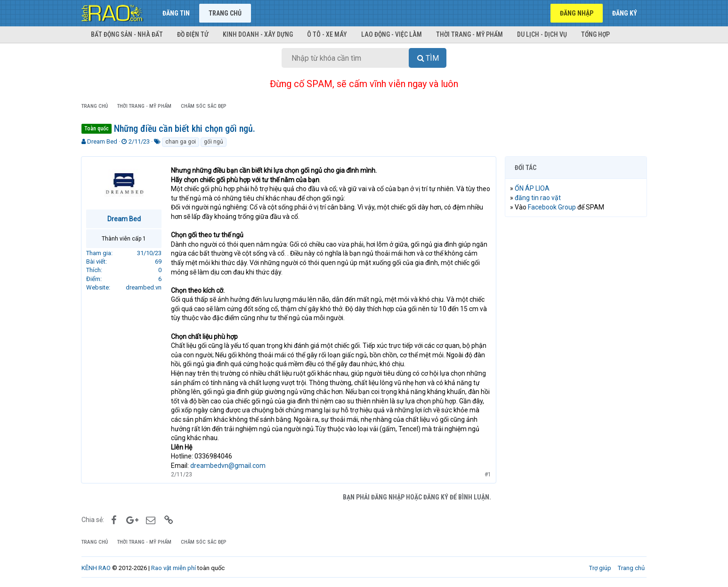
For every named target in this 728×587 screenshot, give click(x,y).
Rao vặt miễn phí (174, 568)
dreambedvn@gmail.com (228, 466)
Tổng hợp (595, 34)
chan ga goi (181, 142)
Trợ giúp (600, 568)
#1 (487, 474)
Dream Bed (102, 141)
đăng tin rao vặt (538, 198)
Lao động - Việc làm (392, 34)
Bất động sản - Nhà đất (127, 34)
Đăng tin (176, 13)
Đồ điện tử (193, 34)
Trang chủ (225, 13)
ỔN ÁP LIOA (533, 188)
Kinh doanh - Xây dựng (258, 34)
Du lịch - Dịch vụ (542, 34)
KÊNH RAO (96, 568)
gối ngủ (214, 142)
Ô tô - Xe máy (327, 34)
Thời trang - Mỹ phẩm (469, 34)
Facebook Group (552, 207)
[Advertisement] (576, 368)
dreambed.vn (144, 287)
